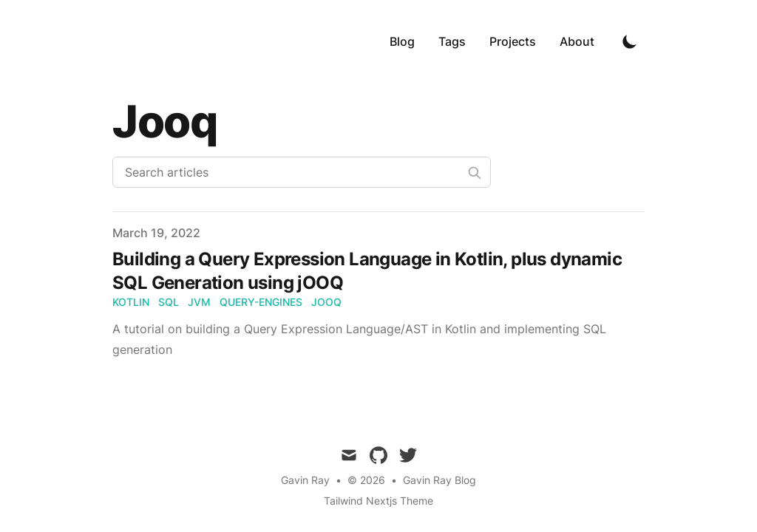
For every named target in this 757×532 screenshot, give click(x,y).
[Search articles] (302, 172)
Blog (402, 41)
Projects (513, 41)
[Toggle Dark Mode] (630, 41)
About (577, 41)
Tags (452, 41)
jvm (199, 302)
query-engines (261, 302)
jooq (326, 302)
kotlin (131, 302)
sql (169, 302)
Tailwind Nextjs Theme (378, 501)
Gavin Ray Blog (439, 480)
